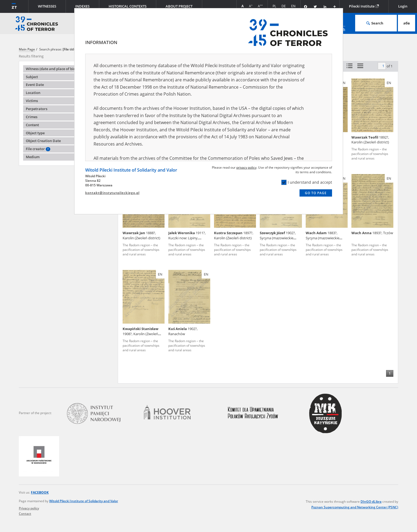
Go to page (316, 193)
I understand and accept (307, 182)
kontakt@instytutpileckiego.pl (112, 193)
